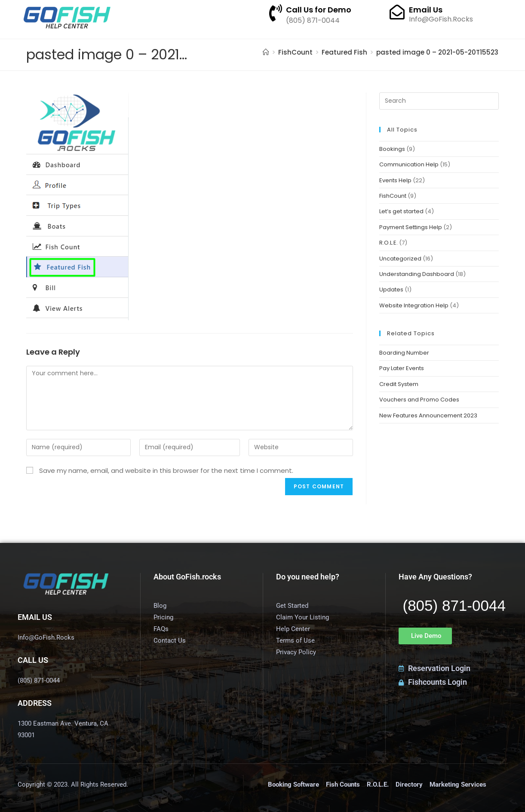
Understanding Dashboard (417, 274)
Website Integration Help (414, 305)
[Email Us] (397, 12)
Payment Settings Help (411, 227)
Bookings (392, 149)
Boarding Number (404, 353)
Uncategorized (400, 259)
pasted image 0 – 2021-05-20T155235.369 (446, 52)
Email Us (426, 10)
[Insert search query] (439, 101)
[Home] (266, 52)
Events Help (395, 180)
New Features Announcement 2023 (428, 415)
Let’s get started (401, 211)
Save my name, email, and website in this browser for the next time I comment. (166, 470)
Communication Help (409, 164)
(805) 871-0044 (454, 605)
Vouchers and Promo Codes (419, 400)
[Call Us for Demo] (276, 13)
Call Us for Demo (319, 10)
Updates (391, 290)
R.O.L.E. (388, 243)
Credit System (399, 384)
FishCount (393, 196)
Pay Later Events (402, 368)
